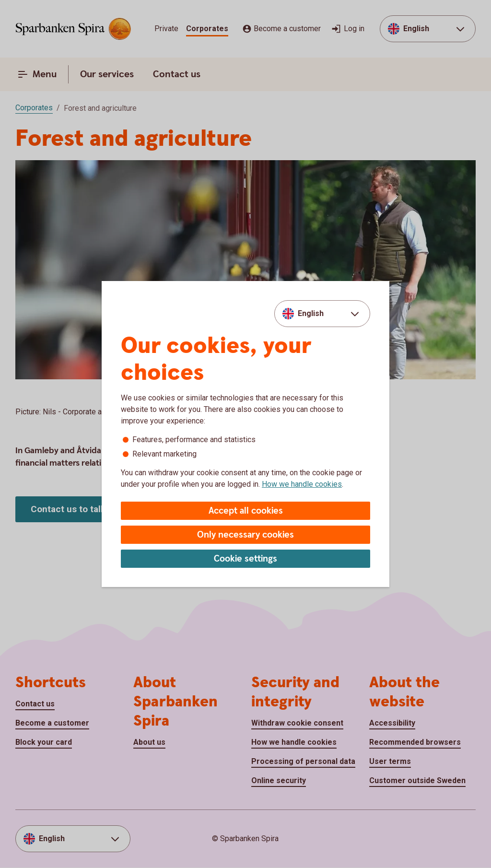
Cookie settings (245, 559)
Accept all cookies (246, 511)
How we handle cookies (302, 484)
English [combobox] (311, 313)
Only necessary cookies (245, 535)
